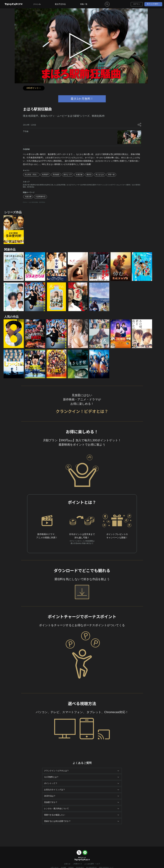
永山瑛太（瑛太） (31, 175)
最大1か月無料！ (153, 4)
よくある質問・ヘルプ (92, 864)
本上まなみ (100, 175)
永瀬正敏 (79, 175)
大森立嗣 (28, 197)
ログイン (137, 4)
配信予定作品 (60, 4)
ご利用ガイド (77, 864)
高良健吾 (56, 175)
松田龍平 (45, 175)
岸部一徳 (111, 175)
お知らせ (67, 864)
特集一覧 (84, 4)
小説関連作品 (40, 197)
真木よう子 (68, 175)
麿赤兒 (89, 175)
